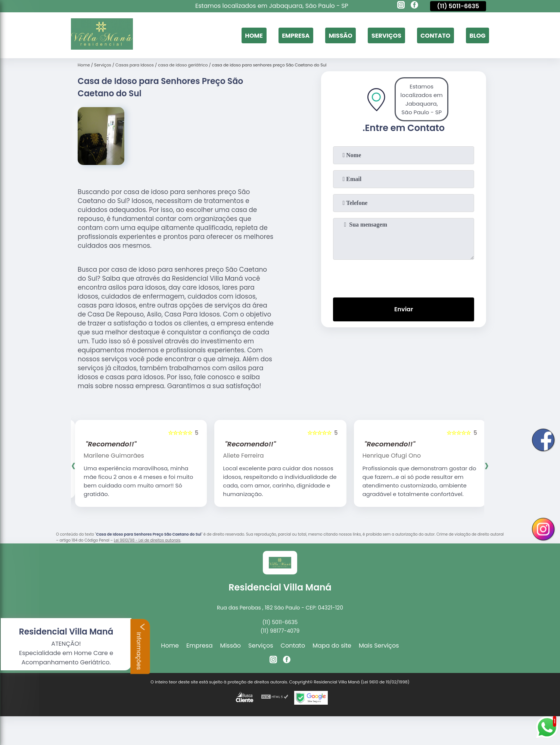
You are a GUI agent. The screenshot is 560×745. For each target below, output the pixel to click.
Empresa (296, 35)
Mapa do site (332, 646)
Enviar (404, 309)
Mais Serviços (379, 646)
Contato (435, 35)
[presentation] (404, 277)
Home (254, 35)
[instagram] (401, 6)
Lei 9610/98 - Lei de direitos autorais (147, 540)
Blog (477, 35)
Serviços (386, 35)
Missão (340, 35)
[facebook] (414, 6)
